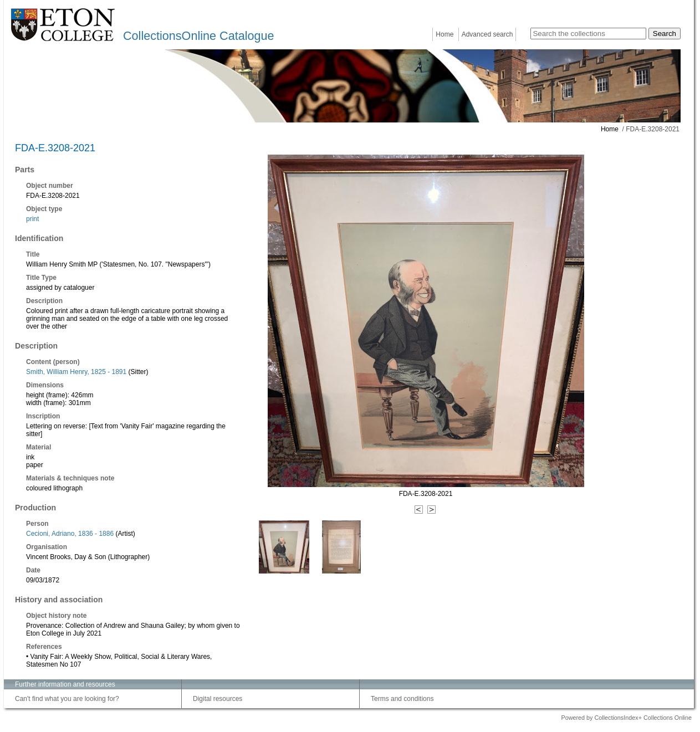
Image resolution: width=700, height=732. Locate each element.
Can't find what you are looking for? (67, 699)
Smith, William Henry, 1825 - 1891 (76, 372)
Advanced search (487, 34)
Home (444, 34)
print (32, 219)
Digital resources (218, 699)
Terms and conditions (402, 699)
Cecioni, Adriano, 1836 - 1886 (70, 534)
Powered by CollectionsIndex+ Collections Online (626, 718)
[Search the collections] (588, 34)
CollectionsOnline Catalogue (198, 36)
